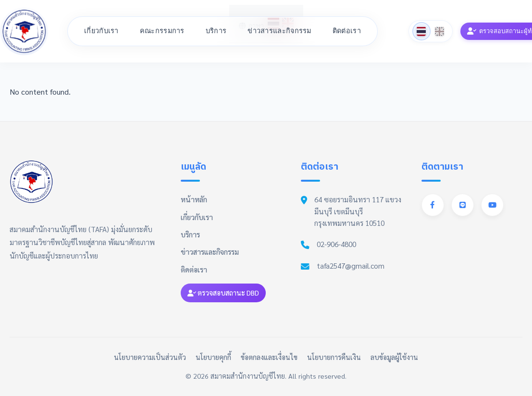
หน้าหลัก (194, 199)
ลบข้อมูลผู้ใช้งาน (394, 357)
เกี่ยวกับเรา (101, 31)
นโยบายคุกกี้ (213, 357)
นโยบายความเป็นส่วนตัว (150, 357)
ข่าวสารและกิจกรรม (279, 31)
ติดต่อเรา (347, 31)
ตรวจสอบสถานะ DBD (223, 293)
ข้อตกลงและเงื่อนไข (269, 357)
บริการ (216, 31)
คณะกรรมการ (162, 31)
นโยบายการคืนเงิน (334, 357)
